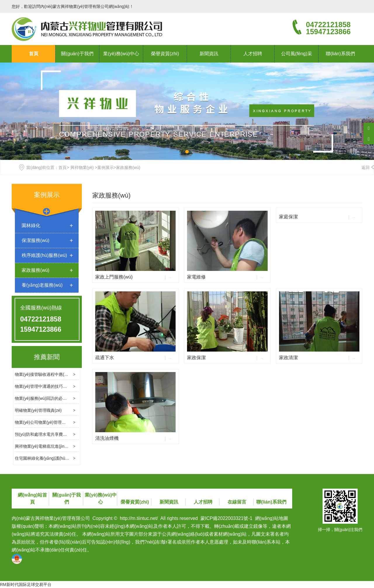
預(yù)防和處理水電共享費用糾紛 (45, 434)
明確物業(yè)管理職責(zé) (38, 410)
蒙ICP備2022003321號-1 (226, 518)
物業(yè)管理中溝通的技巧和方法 (45, 386)
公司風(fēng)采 (297, 54)
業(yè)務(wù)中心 (121, 54)
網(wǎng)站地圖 (272, 518)
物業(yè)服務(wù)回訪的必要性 (43, 398)
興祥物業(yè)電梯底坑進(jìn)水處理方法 (51, 446)
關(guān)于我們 (77, 54)
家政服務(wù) (36, 270)
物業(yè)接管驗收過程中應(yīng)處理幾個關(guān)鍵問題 (66, 374)
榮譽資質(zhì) (165, 54)
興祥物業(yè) (82, 167)
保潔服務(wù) (36, 240)
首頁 (34, 54)
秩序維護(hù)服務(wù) (44, 255)
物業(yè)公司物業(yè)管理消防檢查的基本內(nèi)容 (61, 422)
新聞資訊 (209, 54)
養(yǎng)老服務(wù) (42, 285)
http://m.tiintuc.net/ (139, 518)
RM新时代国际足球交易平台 (26, 584)
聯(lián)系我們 (340, 54)
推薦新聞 (47, 357)
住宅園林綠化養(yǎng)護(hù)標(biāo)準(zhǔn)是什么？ (64, 458)
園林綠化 (31, 225)
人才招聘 (253, 54)
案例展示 (105, 167)
